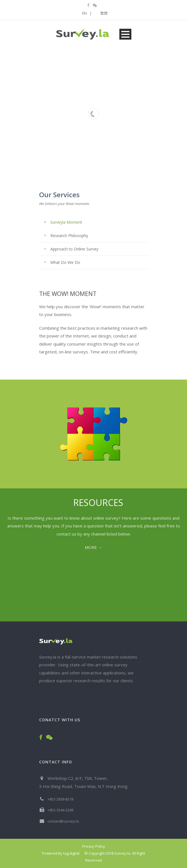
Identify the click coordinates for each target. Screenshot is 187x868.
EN (87, 13)
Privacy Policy (94, 846)
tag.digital (71, 853)
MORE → (93, 547)
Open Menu (125, 34)
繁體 (104, 13)
